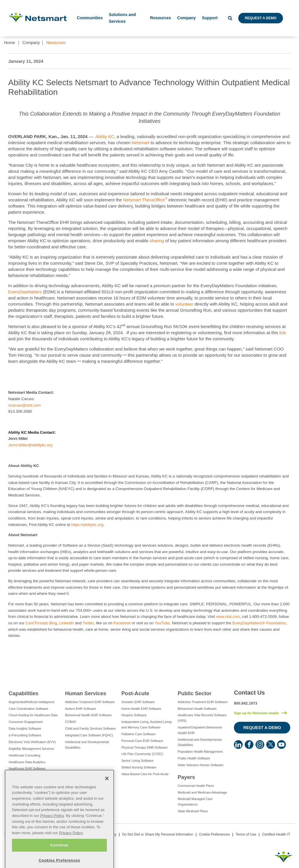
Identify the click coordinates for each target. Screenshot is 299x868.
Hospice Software (134, 715)
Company (31, 43)
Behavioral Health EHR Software (88, 715)
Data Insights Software (25, 728)
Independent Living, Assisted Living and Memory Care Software (147, 725)
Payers (186, 777)
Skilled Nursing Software (139, 767)
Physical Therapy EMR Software (145, 747)
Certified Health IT (276, 834)
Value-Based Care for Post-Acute (145, 774)
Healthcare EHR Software (27, 768)
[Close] (107, 793)
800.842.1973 (246, 703)
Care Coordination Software (29, 709)
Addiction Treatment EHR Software (90, 702)
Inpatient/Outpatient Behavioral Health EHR (200, 730)
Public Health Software (194, 758)
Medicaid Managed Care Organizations (195, 802)
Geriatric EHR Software (138, 702)
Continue (59, 860)
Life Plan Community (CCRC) (142, 754)
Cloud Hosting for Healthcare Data (33, 715)
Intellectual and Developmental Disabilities (87, 745)
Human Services (86, 693)
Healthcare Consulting (25, 755)
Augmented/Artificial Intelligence (32, 702)
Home (9, 43)
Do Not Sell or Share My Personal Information (158, 834)
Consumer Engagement (26, 722)
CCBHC (71, 722)
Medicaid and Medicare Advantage (202, 792)
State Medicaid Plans (193, 811)
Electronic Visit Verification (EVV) (32, 742)
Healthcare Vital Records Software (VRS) (202, 718)
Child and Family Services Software (91, 728)
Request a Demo (260, 18)
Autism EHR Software (81, 709)
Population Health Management (200, 752)
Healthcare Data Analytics (27, 762)
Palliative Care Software (139, 734)
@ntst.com (31, 405)
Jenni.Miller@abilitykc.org (30, 445)
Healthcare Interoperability (27, 775)
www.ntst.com (228, 617)
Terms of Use (246, 834)
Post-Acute (135, 693)
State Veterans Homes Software (200, 765)
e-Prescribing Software (25, 735)
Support (210, 18)
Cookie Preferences (214, 834)
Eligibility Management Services (31, 749)
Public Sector (194, 693)
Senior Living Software (138, 761)
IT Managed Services (24, 782)
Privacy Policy (52, 830)
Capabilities (24, 693)
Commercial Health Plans (196, 786)
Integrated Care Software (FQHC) (89, 735)
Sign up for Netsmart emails (256, 713)
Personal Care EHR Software (142, 741)
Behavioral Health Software (197, 709)
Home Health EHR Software (141, 709)
